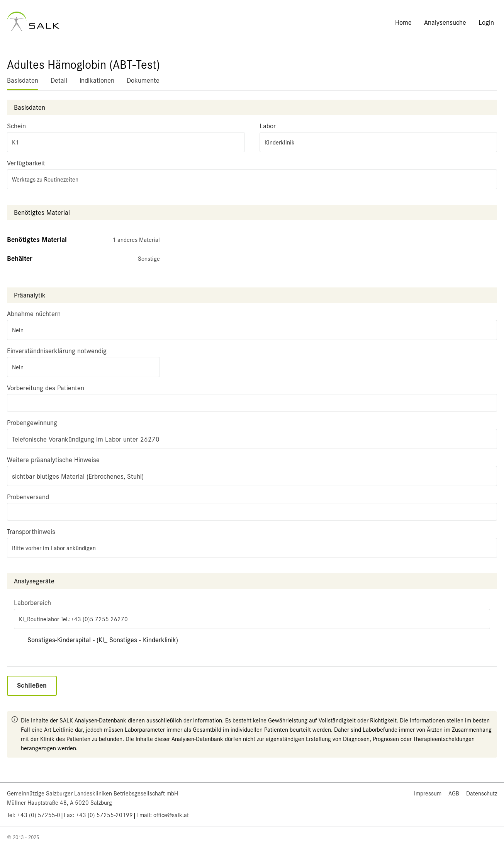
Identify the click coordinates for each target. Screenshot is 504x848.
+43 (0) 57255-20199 (104, 815)
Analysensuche (445, 22)
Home (403, 22)
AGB (454, 794)
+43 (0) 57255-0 (39, 815)
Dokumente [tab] (143, 80)
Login (486, 22)
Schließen (32, 686)
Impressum (428, 794)
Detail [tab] (59, 80)
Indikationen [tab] (97, 80)
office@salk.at (171, 815)
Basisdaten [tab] (23, 80)
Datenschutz (482, 794)
